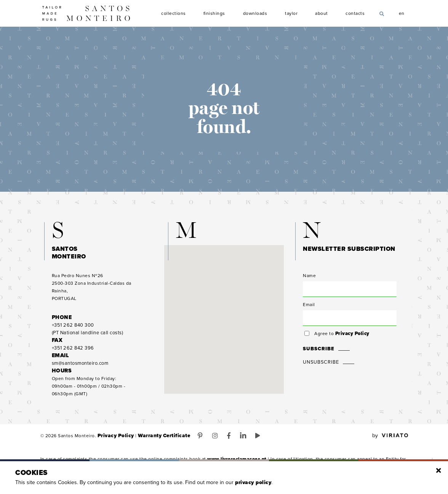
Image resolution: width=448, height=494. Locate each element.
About (322, 14)
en (402, 13)
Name (309, 282)
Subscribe (317, 355)
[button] (224, 319)
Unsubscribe (320, 369)
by (390, 442)
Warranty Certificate (157, 442)
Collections (174, 14)
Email (309, 311)
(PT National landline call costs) (87, 335)
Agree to (341, 340)
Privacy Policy (351, 340)
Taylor (292, 14)
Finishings (214, 14)
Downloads (255, 14)
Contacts (355, 14)
